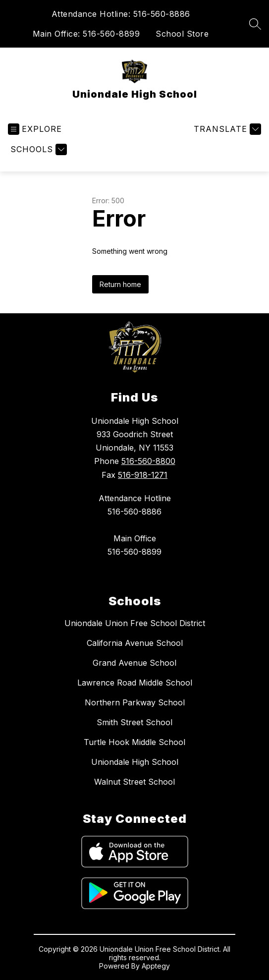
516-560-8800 (148, 461)
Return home (120, 284)
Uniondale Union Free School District (135, 623)
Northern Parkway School (135, 702)
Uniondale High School (135, 762)
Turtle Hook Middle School (134, 742)
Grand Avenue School (134, 663)
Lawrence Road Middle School (135, 683)
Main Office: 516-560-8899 (86, 34)
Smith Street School (134, 722)
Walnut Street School (134, 782)
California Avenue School (135, 643)
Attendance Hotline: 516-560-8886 (121, 14)
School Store (182, 34)
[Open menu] (35, 129)
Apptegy (156, 966)
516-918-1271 (143, 475)
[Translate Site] (226, 129)
